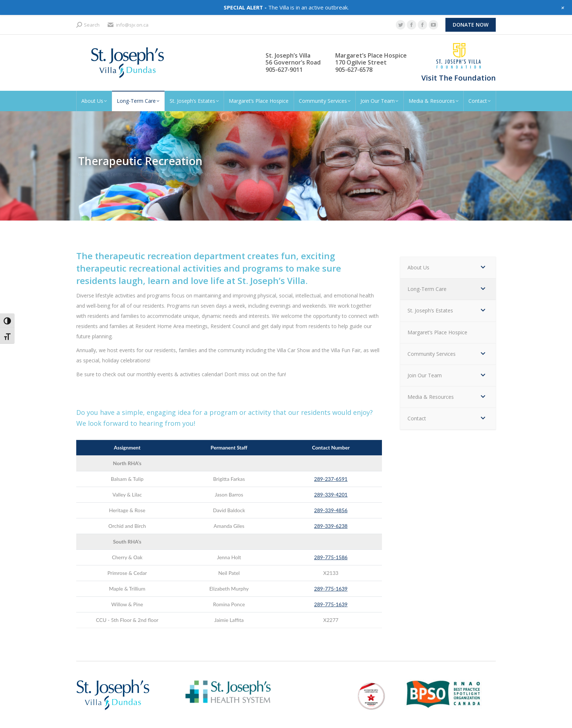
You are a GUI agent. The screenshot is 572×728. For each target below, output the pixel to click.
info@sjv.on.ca (128, 25)
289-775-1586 (331, 557)
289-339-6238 (331, 526)
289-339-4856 (331, 510)
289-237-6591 (331, 479)
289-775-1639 (331, 589)
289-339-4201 (331, 495)
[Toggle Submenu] (483, 268)
